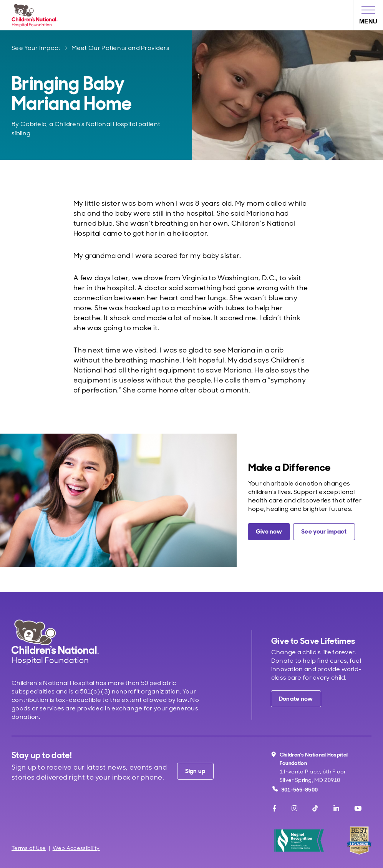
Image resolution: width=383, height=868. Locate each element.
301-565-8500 (295, 789)
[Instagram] (294, 808)
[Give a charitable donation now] (269, 532)
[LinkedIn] (336, 808)
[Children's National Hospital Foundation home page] (36, 15)
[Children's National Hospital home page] (55, 642)
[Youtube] (358, 808)
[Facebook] (274, 808)
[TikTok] (315, 808)
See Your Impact (36, 48)
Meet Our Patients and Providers (120, 48)
